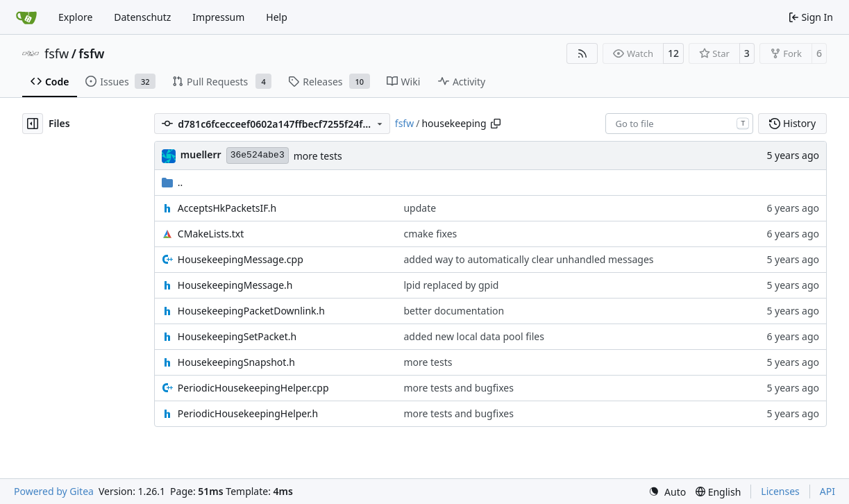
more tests (318, 156)
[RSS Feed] (582, 53)
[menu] (667, 492)
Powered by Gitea (54, 491)
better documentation (454, 311)
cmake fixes (430, 234)
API (827, 491)
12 (673, 53)
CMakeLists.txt (211, 234)
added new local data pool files (474, 336)
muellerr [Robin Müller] (201, 154)
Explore (75, 17)
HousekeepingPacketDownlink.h (251, 311)
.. (173, 182)
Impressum (218, 17)
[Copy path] (496, 124)
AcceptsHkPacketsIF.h (227, 208)
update (420, 208)
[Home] (26, 17)
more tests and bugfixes (458, 388)
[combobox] (679, 124)
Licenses (780, 491)
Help (277, 17)
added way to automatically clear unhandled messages (528, 259)
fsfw (57, 53)
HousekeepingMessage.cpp (241, 259)
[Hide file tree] (33, 124)
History (792, 123)
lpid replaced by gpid (451, 285)
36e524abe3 (258, 155)
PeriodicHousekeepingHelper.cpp (253, 388)
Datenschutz (142, 17)
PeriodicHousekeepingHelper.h (248, 413)
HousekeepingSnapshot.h (236, 362)
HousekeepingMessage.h (235, 285)
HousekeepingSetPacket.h (237, 336)
